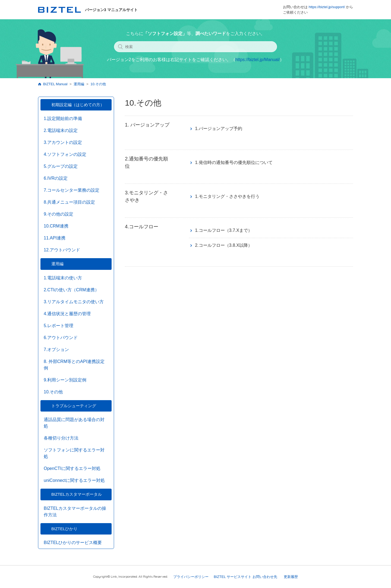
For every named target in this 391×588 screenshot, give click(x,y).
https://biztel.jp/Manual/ (258, 60)
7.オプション (56, 350)
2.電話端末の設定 (61, 130)
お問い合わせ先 (265, 577)
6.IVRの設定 (56, 178)
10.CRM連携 (56, 226)
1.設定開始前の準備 (63, 118)
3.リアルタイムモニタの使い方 (74, 302)
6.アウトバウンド (61, 338)
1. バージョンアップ (147, 125)
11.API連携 (55, 238)
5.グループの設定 (61, 166)
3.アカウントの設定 (63, 142)
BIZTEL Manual (55, 84)
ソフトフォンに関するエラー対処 (74, 453)
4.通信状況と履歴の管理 (67, 314)
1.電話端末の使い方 (63, 278)
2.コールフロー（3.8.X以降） (224, 245)
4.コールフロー (142, 227)
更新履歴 (291, 577)
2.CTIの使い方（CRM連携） (71, 290)
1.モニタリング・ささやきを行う (227, 196)
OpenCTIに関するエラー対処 (72, 468)
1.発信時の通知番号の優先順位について (234, 162)
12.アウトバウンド (62, 250)
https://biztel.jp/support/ (327, 7)
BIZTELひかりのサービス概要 (73, 543)
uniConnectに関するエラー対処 (74, 480)
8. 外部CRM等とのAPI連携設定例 (74, 365)
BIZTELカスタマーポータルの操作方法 (75, 512)
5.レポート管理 (59, 326)
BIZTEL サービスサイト (232, 577)
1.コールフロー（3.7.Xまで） (224, 230)
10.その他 (98, 84)
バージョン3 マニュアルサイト (88, 10)
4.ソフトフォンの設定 (65, 154)
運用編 (79, 84)
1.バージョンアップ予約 (218, 129)
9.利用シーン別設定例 (65, 380)
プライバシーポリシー (191, 577)
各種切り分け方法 (61, 438)
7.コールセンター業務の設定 (72, 190)
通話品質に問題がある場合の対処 (74, 423)
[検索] (195, 47)
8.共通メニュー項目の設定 (69, 202)
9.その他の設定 (59, 214)
